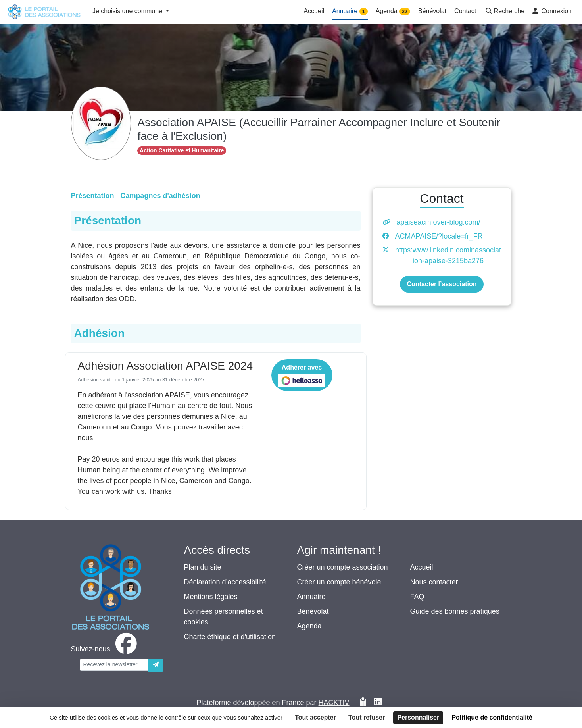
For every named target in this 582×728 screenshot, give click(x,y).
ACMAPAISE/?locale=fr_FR (439, 236)
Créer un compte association (343, 567)
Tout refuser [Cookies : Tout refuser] (367, 717)
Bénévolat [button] (432, 11)
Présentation (93, 196)
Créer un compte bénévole (339, 582)
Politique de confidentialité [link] (492, 717)
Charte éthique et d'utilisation (230, 637)
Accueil (422, 567)
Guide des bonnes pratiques (455, 611)
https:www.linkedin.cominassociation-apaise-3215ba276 (448, 255)
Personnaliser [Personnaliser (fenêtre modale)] (418, 717)
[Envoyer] (156, 665)
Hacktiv (334, 703)
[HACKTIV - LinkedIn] (378, 703)
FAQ (417, 597)
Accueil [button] (314, 11)
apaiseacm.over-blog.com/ (439, 222)
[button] (504, 12)
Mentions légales (211, 597)
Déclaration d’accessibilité (225, 582)
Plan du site (203, 567)
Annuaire (311, 597)
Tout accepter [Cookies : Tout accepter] (315, 717)
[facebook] (106, 649)
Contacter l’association (442, 284)
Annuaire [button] (350, 11)
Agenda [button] (393, 11)
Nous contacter (434, 582)
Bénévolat (313, 611)
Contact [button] (465, 11)
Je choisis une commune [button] (128, 11)
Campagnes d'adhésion (160, 196)
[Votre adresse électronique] (114, 665)
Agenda (309, 626)
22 (404, 12)
